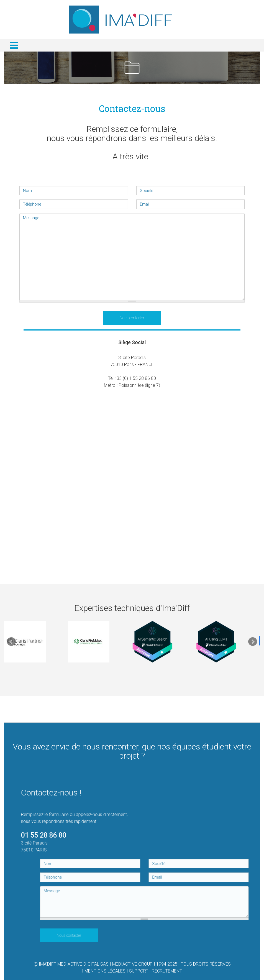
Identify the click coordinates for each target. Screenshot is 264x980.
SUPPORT (139, 971)
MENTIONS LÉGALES (105, 971)
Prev (11, 642)
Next (253, 642)
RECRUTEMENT (167, 971)
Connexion (207, 5)
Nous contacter (132, 318)
